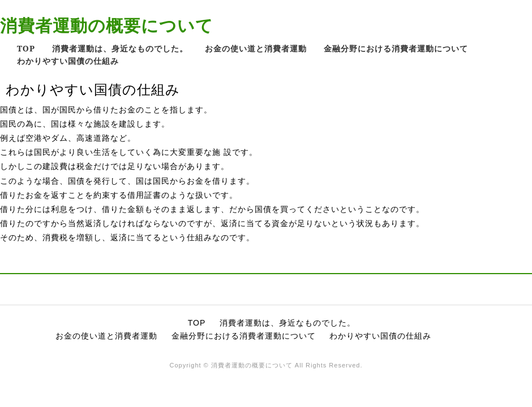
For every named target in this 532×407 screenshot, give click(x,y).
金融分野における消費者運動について (396, 48)
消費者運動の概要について (107, 25)
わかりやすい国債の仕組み (68, 61)
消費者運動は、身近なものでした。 (120, 48)
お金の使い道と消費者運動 (256, 48)
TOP (26, 48)
